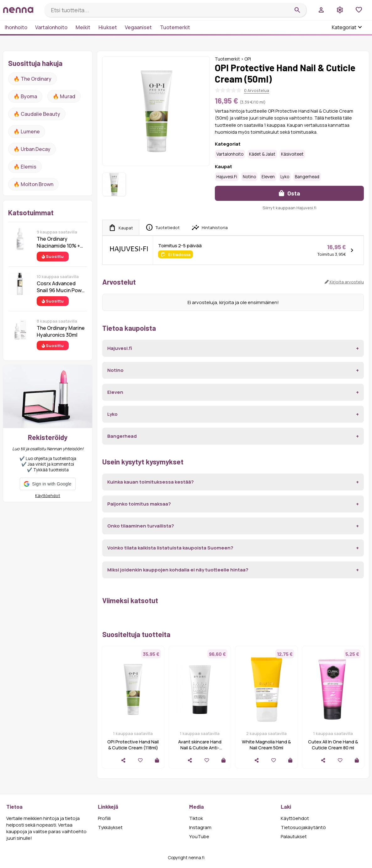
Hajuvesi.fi (227, 177)
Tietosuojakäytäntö (303, 827)
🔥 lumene (27, 131)
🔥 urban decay (32, 149)
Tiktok (196, 818)
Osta (290, 193)
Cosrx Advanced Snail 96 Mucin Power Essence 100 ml (62, 287)
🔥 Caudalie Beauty (37, 114)
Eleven (268, 177)
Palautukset (294, 836)
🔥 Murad (64, 96)
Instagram (200, 827)
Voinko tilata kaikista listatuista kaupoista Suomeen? (170, 548)
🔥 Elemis (25, 167)
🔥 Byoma (25, 96)
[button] (48, 484)
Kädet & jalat (262, 154)
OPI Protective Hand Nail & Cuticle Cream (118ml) (133, 745)
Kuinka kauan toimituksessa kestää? (151, 482)
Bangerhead (307, 177)
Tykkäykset (110, 827)
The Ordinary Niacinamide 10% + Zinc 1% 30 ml (58, 242)
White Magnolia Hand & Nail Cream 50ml (266, 745)
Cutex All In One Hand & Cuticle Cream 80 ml (333, 745)
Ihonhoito (16, 27)
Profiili (104, 818)
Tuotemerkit (175, 27)
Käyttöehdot (48, 496)
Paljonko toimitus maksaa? (139, 504)
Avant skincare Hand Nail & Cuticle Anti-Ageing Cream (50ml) (200, 748)
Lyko (285, 177)
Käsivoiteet (292, 154)
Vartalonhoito (51, 27)
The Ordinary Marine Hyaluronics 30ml (61, 331)
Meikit (83, 27)
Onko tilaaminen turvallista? (141, 526)
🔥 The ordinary (32, 79)
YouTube (199, 836)
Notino (249, 177)
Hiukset (108, 27)
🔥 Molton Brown (33, 184)
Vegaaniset (138, 27)
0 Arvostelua (257, 90)
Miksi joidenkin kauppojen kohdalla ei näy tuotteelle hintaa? (178, 570)
